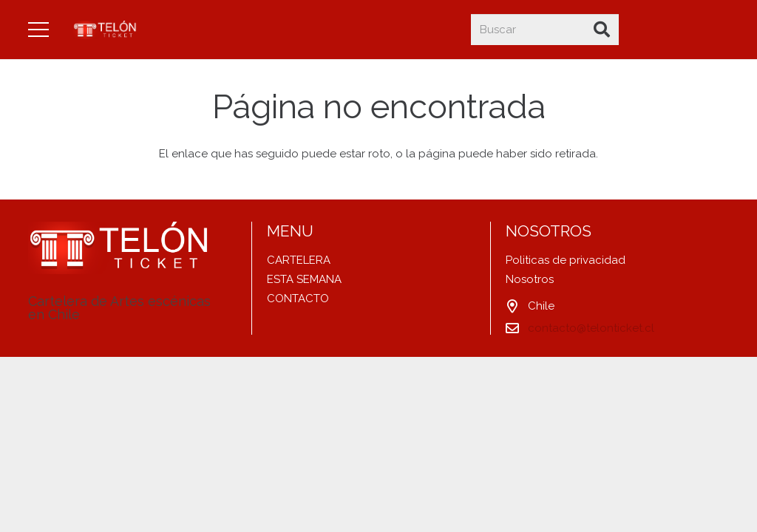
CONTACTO (298, 299)
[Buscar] (545, 30)
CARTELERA (299, 260)
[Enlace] (106, 30)
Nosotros (530, 279)
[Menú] (38, 30)
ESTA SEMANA (304, 279)
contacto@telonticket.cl (591, 328)
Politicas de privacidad (566, 260)
